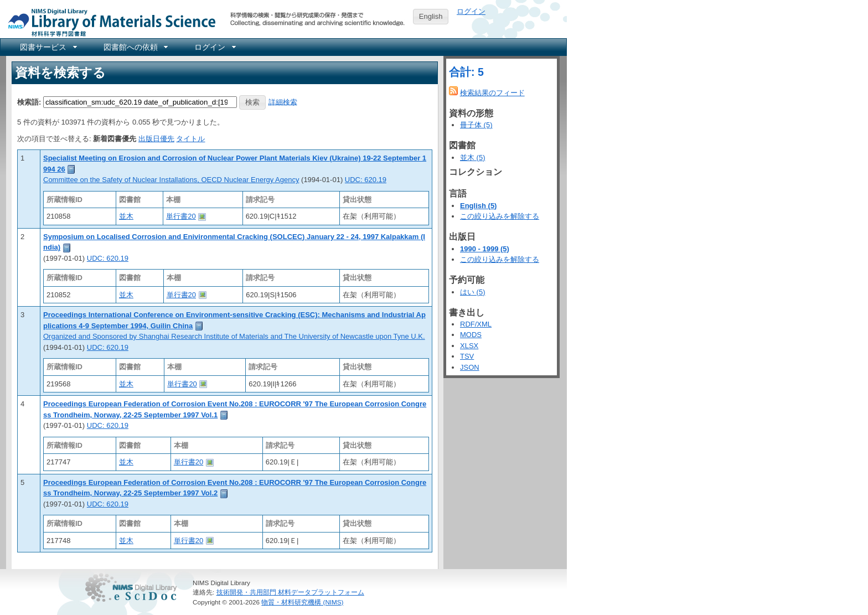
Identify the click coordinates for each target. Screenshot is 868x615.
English (431, 16)
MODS (471, 335)
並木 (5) (473, 157)
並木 (126, 216)
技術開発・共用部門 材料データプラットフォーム (290, 592)
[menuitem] (48, 47)
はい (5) (473, 292)
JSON (470, 367)
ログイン (471, 11)
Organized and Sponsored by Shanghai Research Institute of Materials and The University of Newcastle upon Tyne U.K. (234, 336)
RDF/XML (476, 324)
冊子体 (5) (476, 125)
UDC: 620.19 (366, 180)
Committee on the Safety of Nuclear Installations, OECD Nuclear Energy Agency (171, 180)
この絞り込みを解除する (500, 216)
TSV (467, 356)
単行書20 (181, 216)
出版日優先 (156, 139)
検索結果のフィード (492, 93)
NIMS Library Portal (108, 22)
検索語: (29, 102)
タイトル (190, 139)
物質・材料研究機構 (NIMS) (302, 602)
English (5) (478, 206)
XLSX (469, 346)
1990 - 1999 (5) (485, 249)
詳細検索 (283, 102)
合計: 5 (466, 72)
